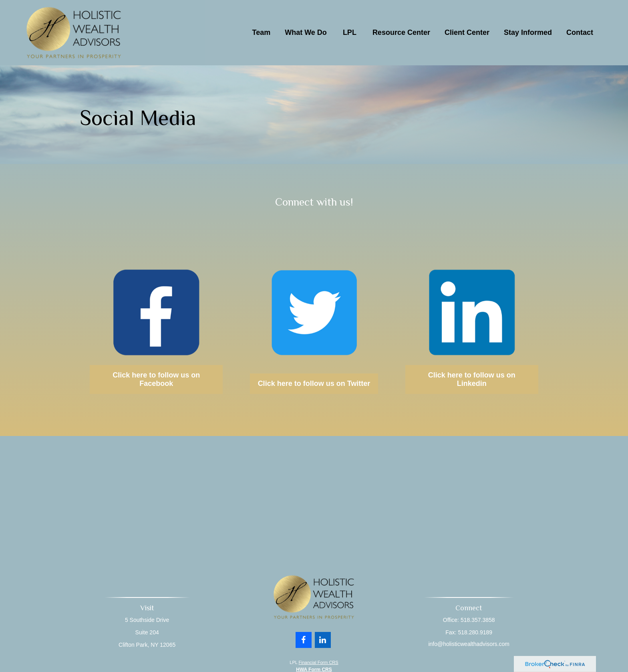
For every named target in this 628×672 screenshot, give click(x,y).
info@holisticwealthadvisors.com (468, 644)
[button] (262, 32)
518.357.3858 (477, 620)
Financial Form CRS (319, 662)
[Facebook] (304, 637)
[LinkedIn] (323, 637)
